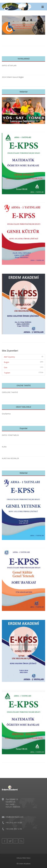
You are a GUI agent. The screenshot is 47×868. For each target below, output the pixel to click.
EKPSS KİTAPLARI (9, 65)
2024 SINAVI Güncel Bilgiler (13, 77)
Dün (6, 367)
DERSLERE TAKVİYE (10, 392)
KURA (4, 447)
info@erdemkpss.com (14, 817)
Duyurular (23, 428)
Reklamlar (24, 92)
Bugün (7, 362)
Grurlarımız (6, 414)
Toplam (7, 373)
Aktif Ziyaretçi (9, 357)
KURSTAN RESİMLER (10, 458)
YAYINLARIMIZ (24, 59)
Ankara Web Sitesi (23, 858)
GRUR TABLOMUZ (23, 407)
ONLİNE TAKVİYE (24, 385)
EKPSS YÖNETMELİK (10, 435)
